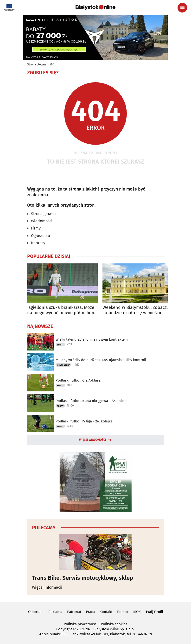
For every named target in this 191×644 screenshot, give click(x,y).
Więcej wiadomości (93, 440)
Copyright (64, 629)
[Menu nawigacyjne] (182, 8)
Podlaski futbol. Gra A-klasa (78, 380)
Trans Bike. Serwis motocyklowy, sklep (83, 578)
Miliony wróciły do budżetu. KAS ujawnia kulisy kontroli (101, 360)
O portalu (36, 612)
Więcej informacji (47, 587)
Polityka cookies (114, 624)
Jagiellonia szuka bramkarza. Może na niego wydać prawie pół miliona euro (62, 310)
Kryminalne (64, 365)
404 (52, 64)
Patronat (74, 612)
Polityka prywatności (81, 624)
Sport (60, 345)
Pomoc (123, 612)
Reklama (55, 612)
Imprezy (38, 243)
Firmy (36, 228)
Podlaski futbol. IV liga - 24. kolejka (84, 421)
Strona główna (37, 64)
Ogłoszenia (41, 236)
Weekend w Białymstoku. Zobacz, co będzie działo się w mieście (135, 310)
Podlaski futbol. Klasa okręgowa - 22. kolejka (92, 401)
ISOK (137, 612)
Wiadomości (42, 221)
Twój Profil (154, 612)
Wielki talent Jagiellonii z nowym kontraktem (92, 339)
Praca (90, 612)
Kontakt (106, 612)
